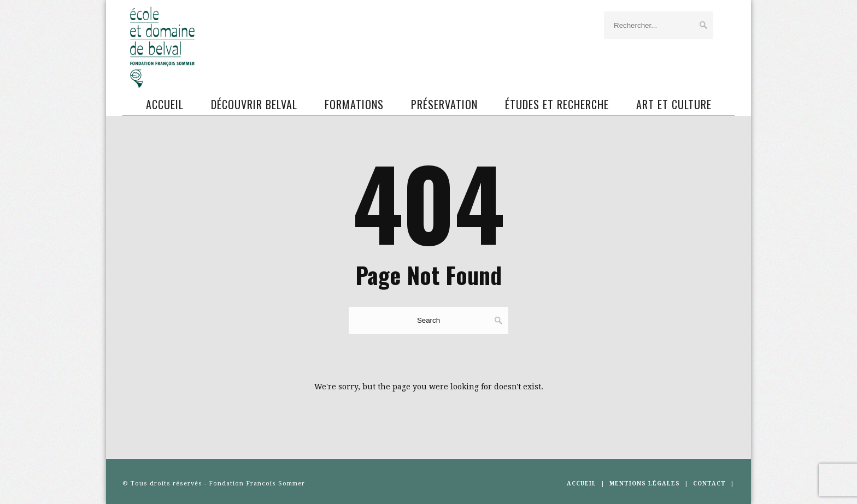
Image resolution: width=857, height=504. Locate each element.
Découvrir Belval (254, 104)
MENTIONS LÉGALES (645, 484)
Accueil (165, 104)
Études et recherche (557, 104)
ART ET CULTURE (674, 104)
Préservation (444, 104)
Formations (354, 104)
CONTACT (709, 484)
